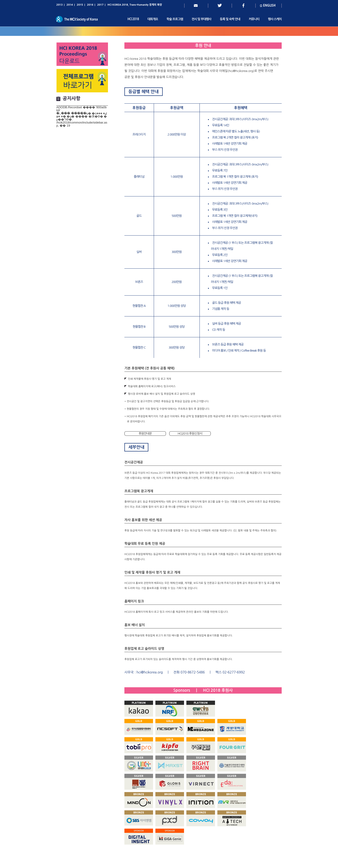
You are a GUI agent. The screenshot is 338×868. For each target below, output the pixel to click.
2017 (100, 5)
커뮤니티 (254, 19)
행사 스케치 (275, 19)
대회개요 (153, 19)
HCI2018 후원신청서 (190, 434)
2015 (80, 5)
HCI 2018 (133, 19)
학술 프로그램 (175, 19)
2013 (60, 5)
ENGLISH (269, 6)
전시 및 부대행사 (201, 19)
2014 (70, 5)
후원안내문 (145, 434)
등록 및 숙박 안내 (230, 19)
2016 (90, 5)
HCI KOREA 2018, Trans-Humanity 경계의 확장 (135, 5)
